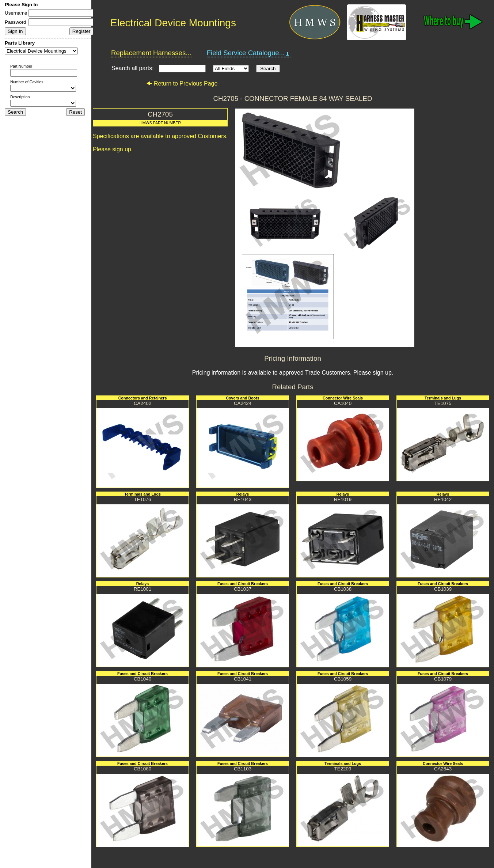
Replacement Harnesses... (151, 53)
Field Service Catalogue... (249, 53)
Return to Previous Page (182, 84)
